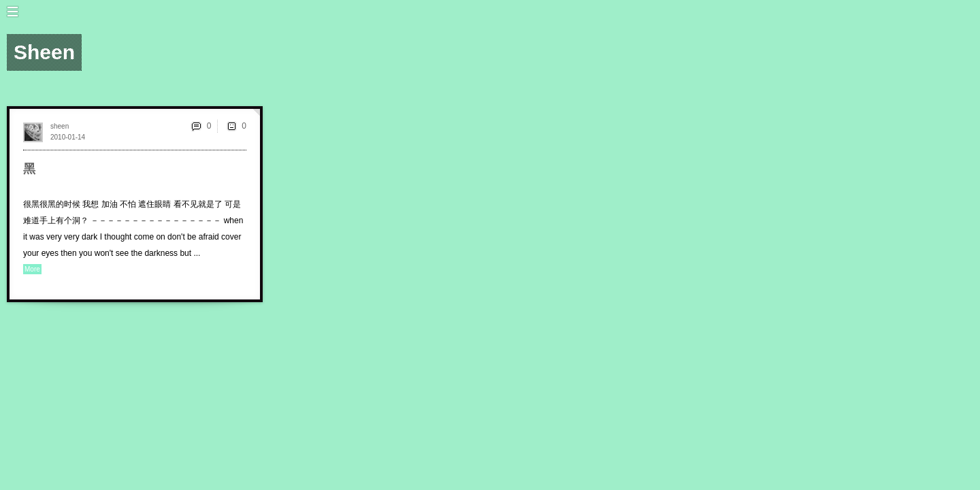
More (32, 269)
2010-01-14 (68, 137)
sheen (60, 126)
